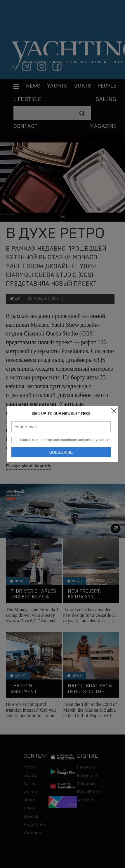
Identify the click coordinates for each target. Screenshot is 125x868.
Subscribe (61, 452)
